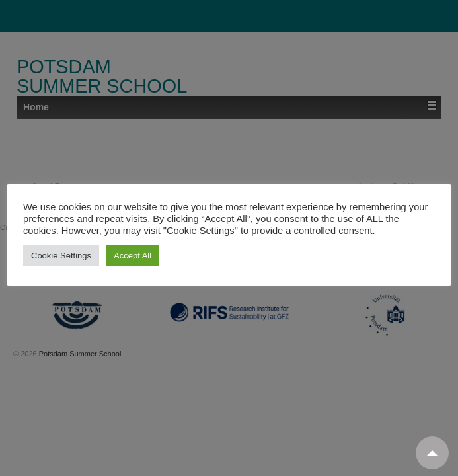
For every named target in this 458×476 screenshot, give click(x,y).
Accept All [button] (133, 256)
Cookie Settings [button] (61, 256)
